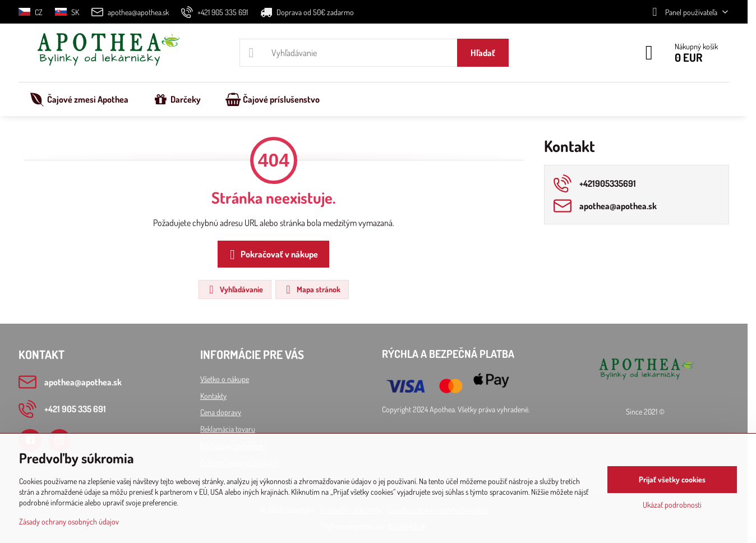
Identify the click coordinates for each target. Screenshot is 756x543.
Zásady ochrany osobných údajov (69, 521)
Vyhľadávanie (234, 289)
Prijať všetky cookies (672, 479)
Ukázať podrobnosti (672, 505)
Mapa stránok (312, 289)
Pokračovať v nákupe (272, 255)
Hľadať (483, 53)
